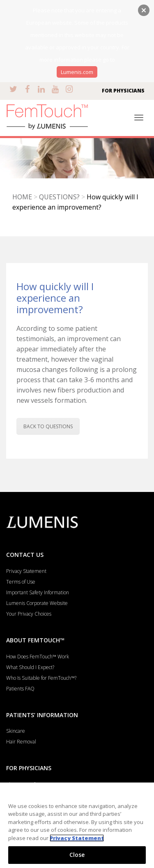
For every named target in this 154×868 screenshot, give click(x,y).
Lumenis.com (77, 72)
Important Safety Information (38, 592)
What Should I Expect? (30, 667)
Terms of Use (21, 582)
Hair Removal (21, 742)
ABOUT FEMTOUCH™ (35, 640)
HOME (22, 197)
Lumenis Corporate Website (37, 603)
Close (77, 855)
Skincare (16, 731)
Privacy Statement (26, 571)
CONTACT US (25, 555)
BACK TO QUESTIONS (48, 426)
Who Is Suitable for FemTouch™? (41, 678)
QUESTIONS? (59, 197)
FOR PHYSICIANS (123, 91)
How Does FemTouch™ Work (38, 657)
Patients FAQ (20, 689)
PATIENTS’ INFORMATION (42, 715)
